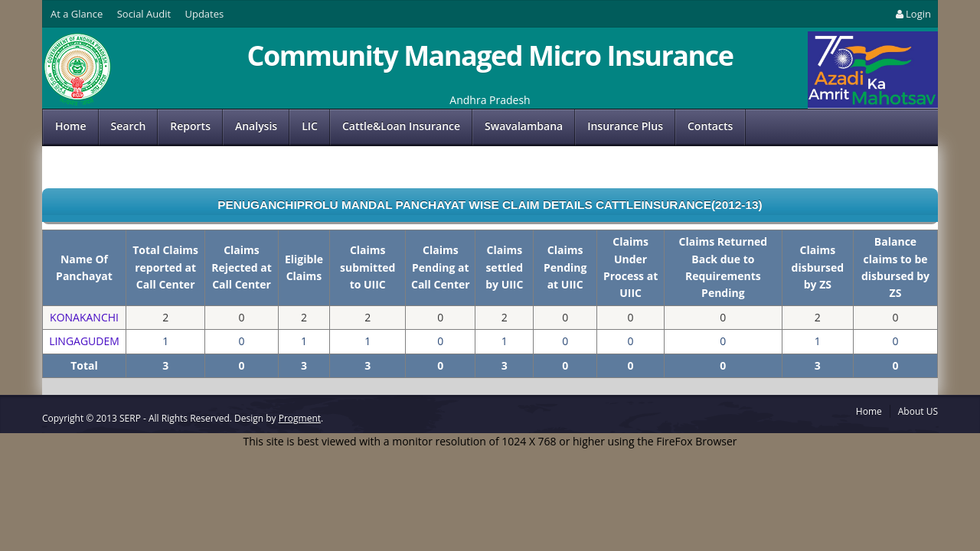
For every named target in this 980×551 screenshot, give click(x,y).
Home (71, 126)
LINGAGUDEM (84, 341)
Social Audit (144, 14)
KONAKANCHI (84, 317)
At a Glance (77, 14)
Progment (300, 418)
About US (918, 411)
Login (912, 14)
